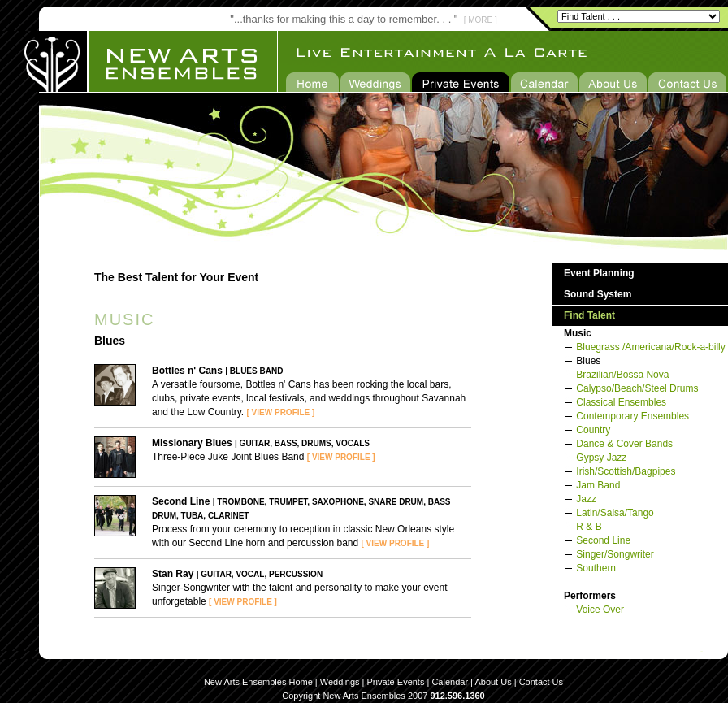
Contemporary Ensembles (633, 416)
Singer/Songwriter (615, 554)
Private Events (396, 682)
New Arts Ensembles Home (258, 682)
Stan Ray (173, 574)
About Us (493, 682)
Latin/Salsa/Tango (615, 513)
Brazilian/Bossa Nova (622, 375)
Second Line (181, 501)
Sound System (598, 294)
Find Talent (589, 315)
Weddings (340, 682)
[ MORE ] (481, 20)
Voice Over (600, 610)
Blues (588, 361)
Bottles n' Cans (187, 371)
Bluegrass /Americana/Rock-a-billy (650, 347)
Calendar (450, 682)
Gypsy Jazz (601, 458)
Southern (596, 568)
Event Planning (599, 273)
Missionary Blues (192, 443)
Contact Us (541, 682)
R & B (589, 527)
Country (593, 430)
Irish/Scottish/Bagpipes (626, 471)
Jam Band (598, 485)
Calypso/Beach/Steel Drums (637, 388)
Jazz (586, 499)
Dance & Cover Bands (624, 444)
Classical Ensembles (621, 402)
